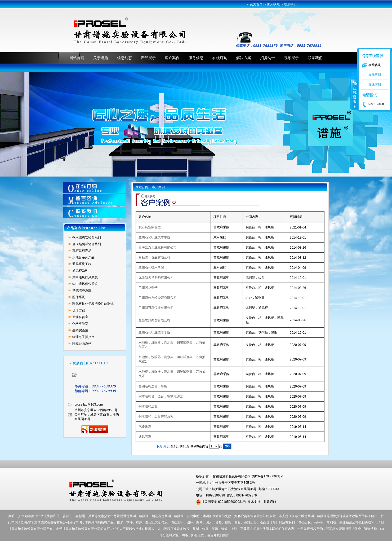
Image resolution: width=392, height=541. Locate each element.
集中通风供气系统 (85, 284)
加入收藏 (273, 4)
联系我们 (290, 4)
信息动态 (124, 58)
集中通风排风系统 (85, 277)
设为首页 (256, 4)
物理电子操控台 (83, 337)
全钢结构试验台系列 (87, 244)
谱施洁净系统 (82, 291)
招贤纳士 (268, 58)
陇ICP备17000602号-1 (268, 476)
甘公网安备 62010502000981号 (221, 502)
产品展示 (148, 58)
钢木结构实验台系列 (87, 237)
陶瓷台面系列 (82, 344)
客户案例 (172, 58)
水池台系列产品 (83, 257)
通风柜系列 (80, 271)
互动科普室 (80, 317)
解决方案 (244, 58)
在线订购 (220, 58)
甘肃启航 (270, 502)
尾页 (167, 446)
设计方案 (79, 310)
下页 (159, 446)
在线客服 (375, 75)
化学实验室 (80, 324)
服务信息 (196, 58)
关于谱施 (101, 58)
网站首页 (77, 58)
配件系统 (79, 297)
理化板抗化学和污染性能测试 (93, 304)
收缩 (354, 95)
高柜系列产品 (82, 251)
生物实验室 (80, 330)
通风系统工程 (82, 264)
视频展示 (291, 58)
